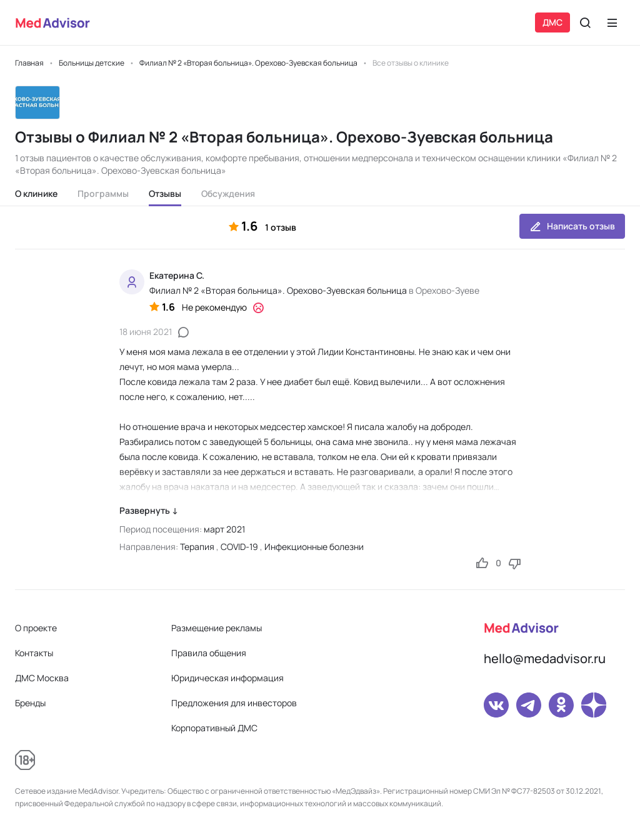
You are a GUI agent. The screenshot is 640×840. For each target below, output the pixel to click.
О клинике (36, 193)
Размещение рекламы (217, 628)
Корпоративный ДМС (214, 728)
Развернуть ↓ (149, 510)
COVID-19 (239, 547)
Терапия (197, 547)
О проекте (36, 628)
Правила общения (209, 653)
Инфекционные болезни (314, 547)
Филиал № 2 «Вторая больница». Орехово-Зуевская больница (278, 290)
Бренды (30, 703)
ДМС (552, 22)
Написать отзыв (572, 226)
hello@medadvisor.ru (545, 658)
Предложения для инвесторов (234, 703)
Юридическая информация (227, 678)
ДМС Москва (42, 678)
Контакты (34, 653)
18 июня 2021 (146, 332)
